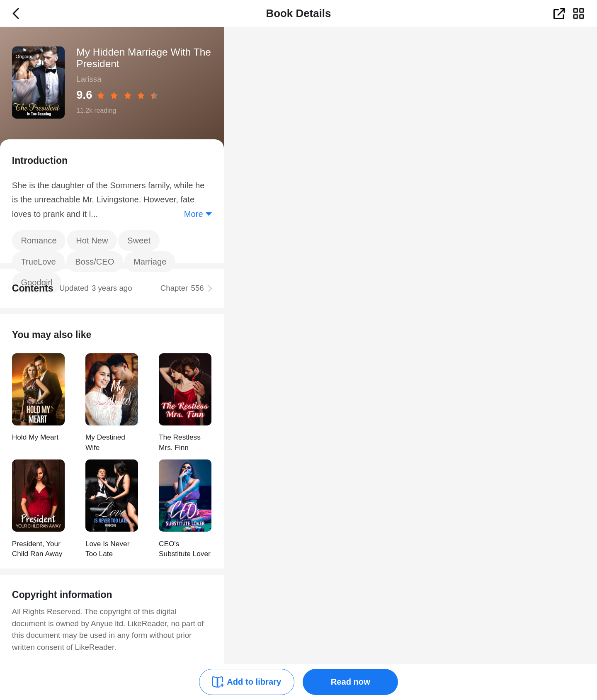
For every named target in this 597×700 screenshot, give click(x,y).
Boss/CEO (95, 262)
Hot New (92, 241)
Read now (351, 682)
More (194, 214)
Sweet (139, 241)
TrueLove (38, 262)
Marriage (150, 262)
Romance (39, 241)
